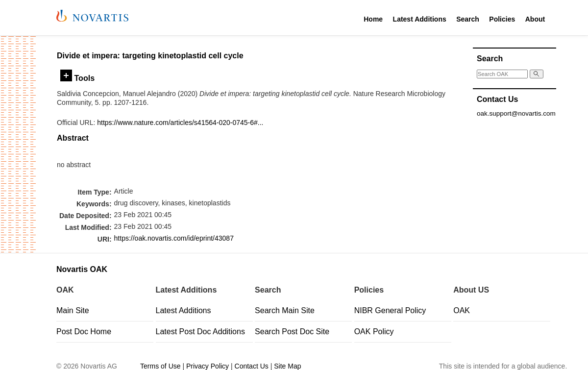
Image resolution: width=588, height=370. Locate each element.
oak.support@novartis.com (516, 113)
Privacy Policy (208, 366)
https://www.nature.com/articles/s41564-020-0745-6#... (180, 123)
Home (373, 19)
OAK (462, 310)
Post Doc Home (84, 332)
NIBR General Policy (390, 310)
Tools (77, 78)
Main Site (73, 310)
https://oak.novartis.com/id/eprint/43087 (174, 238)
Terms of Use (160, 366)
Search (468, 19)
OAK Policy (374, 332)
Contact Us (252, 366)
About (535, 19)
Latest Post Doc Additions (200, 332)
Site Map (287, 366)
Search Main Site (285, 310)
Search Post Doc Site (292, 332)
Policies (502, 19)
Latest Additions (420, 19)
